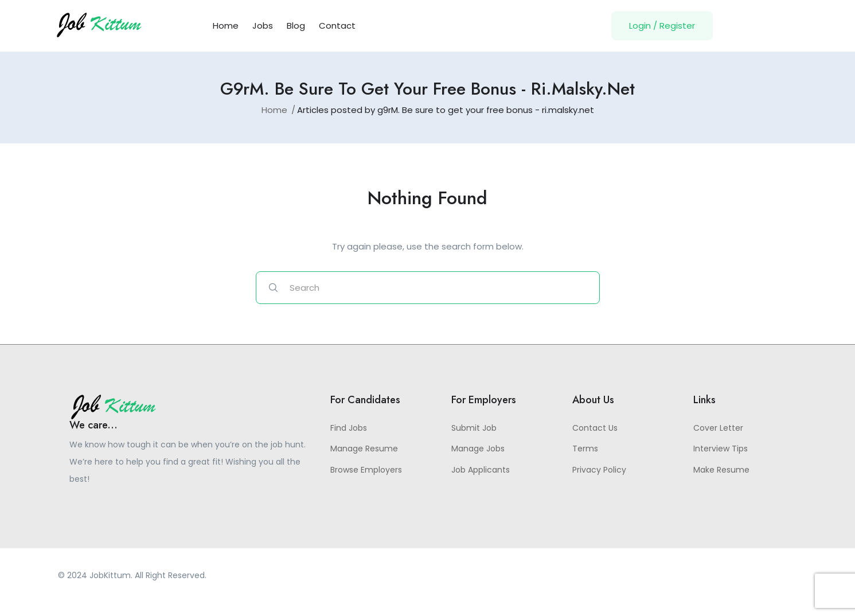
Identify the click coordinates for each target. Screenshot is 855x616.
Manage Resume (364, 451)
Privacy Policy (599, 471)
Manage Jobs (478, 451)
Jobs (263, 26)
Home (226, 26)
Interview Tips (721, 451)
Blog (296, 26)
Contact (337, 26)
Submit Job (474, 430)
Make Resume (721, 471)
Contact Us (595, 430)
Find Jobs (349, 430)
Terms (585, 451)
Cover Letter (718, 430)
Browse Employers (366, 471)
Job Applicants (481, 471)
